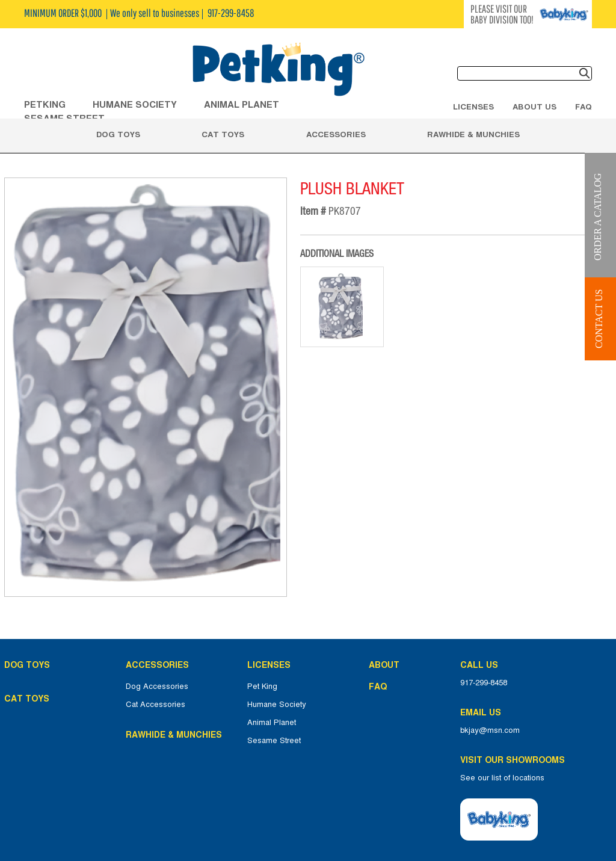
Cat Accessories (156, 705)
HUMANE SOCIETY (135, 104)
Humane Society (277, 705)
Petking (45, 104)
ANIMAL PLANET (242, 104)
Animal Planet (272, 723)
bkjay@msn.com (490, 730)
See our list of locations (502, 778)
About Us (534, 106)
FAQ (584, 106)
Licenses (473, 106)
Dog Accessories (157, 687)
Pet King (262, 687)
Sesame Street (274, 741)
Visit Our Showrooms (515, 760)
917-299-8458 (484, 683)
